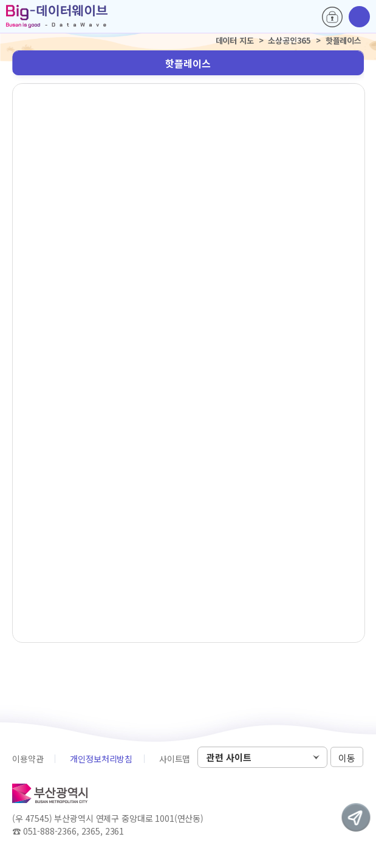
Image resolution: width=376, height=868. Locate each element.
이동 (347, 758)
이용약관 (28, 759)
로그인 (332, 17)
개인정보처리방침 (101, 759)
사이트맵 (175, 759)
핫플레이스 (188, 63)
